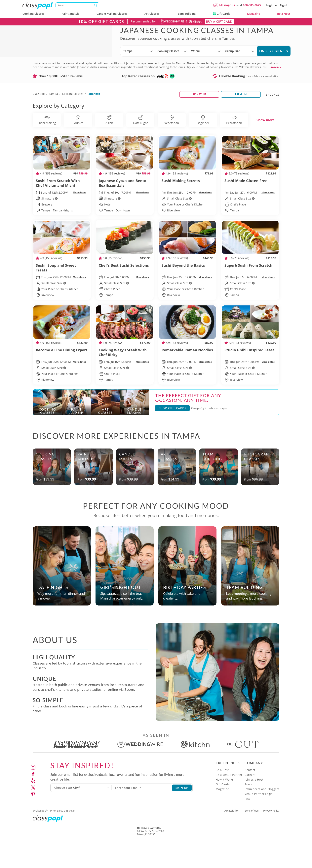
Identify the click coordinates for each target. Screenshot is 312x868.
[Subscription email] (142, 812)
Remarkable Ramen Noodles (187, 376)
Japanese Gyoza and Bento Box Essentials (125, 207)
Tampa (53, 118)
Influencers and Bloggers (262, 813)
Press (248, 808)
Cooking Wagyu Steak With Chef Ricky (125, 376)
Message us (227, 5)
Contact (250, 794)
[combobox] (81, 812)
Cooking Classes (33, 14)
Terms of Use (251, 835)
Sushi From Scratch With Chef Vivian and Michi (62, 207)
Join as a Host (254, 804)
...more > (275, 91)
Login (270, 5)
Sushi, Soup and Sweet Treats (62, 292)
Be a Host (284, 14)
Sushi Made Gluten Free (250, 207)
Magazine (254, 14)
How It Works (225, 804)
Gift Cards (221, 14)
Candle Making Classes (112, 14)
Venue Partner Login (259, 818)
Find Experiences (274, 63)
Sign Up (285, 5)
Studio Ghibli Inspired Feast (250, 376)
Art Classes (152, 14)
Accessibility (232, 835)
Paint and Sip (71, 14)
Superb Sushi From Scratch (250, 292)
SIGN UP (182, 812)
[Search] (77, 5)
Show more (265, 144)
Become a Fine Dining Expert (62, 376)
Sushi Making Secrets (187, 207)
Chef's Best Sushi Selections (125, 292)
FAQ (247, 823)
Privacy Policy (271, 835)
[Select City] (124, 67)
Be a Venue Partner (229, 799)
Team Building (186, 14)
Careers (250, 799)
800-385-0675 (252, 5)
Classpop (39, 118)
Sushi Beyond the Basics (187, 292)
